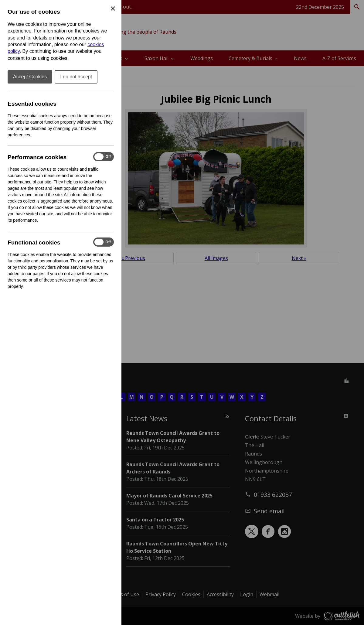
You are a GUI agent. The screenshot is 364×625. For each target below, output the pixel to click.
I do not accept (76, 77)
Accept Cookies (30, 77)
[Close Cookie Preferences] (113, 9)
